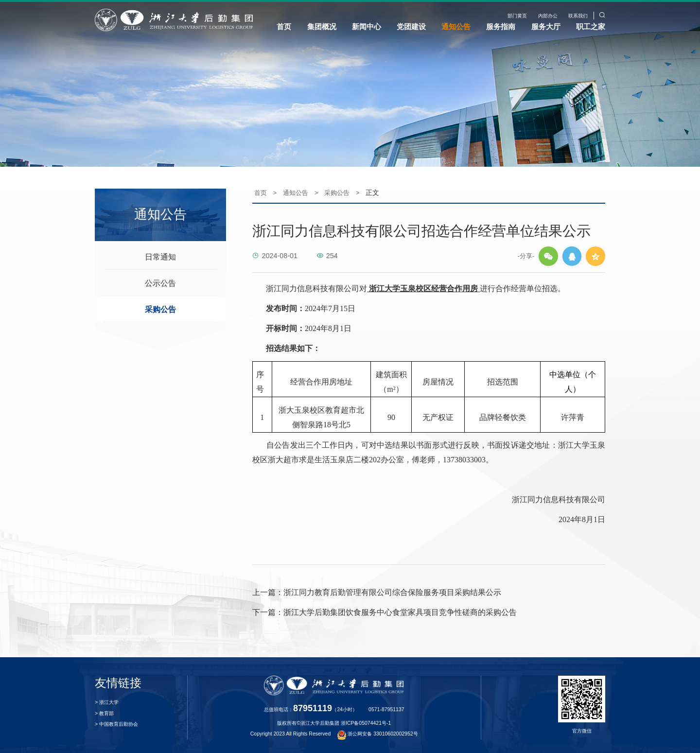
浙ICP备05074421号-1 (366, 720)
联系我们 (578, 16)
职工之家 (591, 26)
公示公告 (160, 280)
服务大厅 (546, 26)
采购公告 (160, 306)
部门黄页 (517, 16)
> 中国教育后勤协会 (116, 722)
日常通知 (160, 254)
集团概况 (322, 26)
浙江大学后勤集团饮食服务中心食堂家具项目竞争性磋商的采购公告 (385, 609)
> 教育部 (104, 710)
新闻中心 (367, 26)
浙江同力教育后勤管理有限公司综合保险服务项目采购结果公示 (377, 590)
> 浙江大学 (107, 700)
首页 (284, 26)
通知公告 (456, 26)
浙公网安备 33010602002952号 (378, 731)
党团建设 (411, 26)
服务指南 (501, 26)
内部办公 (548, 16)
